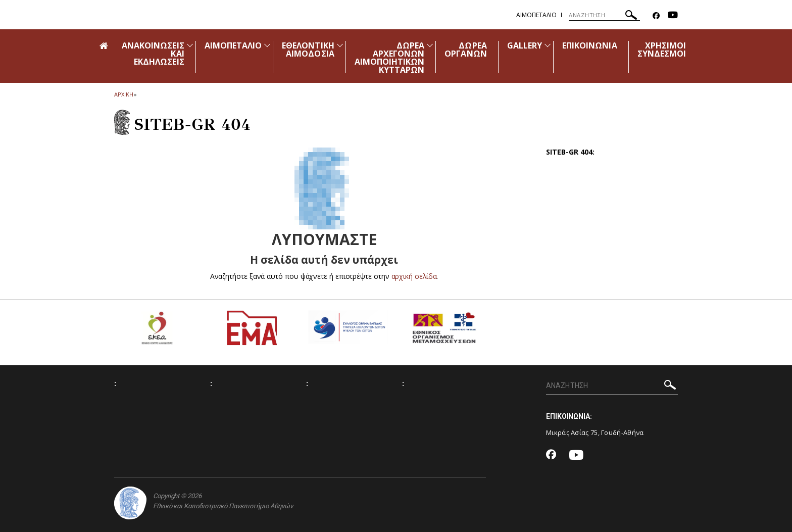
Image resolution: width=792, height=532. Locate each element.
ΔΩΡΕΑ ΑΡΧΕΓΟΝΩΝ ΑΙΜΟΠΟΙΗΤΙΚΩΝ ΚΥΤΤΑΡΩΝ (390, 58)
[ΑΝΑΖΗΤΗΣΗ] (604, 15)
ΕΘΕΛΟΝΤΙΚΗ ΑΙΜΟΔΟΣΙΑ (308, 50)
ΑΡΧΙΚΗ (123, 94)
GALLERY (525, 45)
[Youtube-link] (673, 16)
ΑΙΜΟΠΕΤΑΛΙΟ (233, 45)
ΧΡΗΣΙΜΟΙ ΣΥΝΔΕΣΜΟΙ (662, 50)
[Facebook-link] (656, 16)
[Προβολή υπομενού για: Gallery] (548, 45)
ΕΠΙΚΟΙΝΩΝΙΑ (590, 45)
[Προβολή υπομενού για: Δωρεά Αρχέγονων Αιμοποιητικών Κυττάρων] (430, 45)
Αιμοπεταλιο (536, 15)
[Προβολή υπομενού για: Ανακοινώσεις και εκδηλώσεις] (190, 45)
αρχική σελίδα (414, 276)
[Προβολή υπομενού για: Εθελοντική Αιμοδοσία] (340, 45)
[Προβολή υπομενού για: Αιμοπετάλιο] (267, 45)
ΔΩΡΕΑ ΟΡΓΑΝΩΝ (465, 50)
